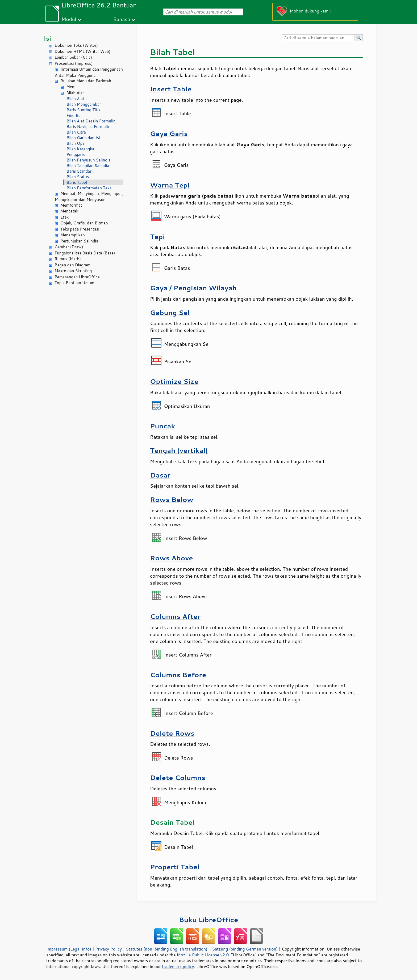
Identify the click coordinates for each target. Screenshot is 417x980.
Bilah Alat (75, 93)
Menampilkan (73, 235)
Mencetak (69, 211)
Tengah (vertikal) (179, 450)
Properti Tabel (175, 867)
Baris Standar (79, 171)
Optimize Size (174, 381)
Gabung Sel (170, 312)
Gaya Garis (169, 133)
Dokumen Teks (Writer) (76, 45)
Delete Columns (178, 777)
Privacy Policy (109, 949)
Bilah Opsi (76, 143)
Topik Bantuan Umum (74, 283)
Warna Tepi (170, 185)
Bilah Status (78, 177)
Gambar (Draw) (69, 247)
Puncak (163, 426)
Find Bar (74, 115)
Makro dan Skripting (73, 271)
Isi (47, 38)
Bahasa (121, 19)
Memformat (71, 205)
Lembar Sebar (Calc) (73, 57)
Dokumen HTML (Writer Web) (82, 51)
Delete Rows (172, 733)
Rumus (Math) (68, 259)
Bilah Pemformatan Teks (89, 188)
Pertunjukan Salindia (79, 241)
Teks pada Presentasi (80, 229)
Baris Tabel (77, 182)
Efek (64, 217)
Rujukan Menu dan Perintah (86, 81)
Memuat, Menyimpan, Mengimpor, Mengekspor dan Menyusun (89, 197)
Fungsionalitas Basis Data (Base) (85, 253)
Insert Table (171, 89)
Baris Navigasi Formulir (88, 127)
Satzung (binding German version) (245, 949)
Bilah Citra (76, 132)
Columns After (175, 616)
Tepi (157, 237)
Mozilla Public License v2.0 (203, 955)
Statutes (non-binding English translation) (166, 949)
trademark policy (178, 966)
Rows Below (172, 499)
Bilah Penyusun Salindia (88, 160)
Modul (69, 19)
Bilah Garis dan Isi (83, 138)
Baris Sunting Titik (84, 110)
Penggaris (76, 154)
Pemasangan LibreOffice (77, 277)
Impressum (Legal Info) (69, 949)
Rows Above (172, 558)
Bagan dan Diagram (72, 265)
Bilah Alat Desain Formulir (91, 121)
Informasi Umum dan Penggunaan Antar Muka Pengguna (89, 72)
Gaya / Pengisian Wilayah (193, 288)
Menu (71, 87)
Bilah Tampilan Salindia (88, 166)
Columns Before (178, 675)
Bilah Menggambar (84, 104)
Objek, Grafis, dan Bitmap (84, 223)
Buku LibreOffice (209, 920)
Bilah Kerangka (80, 149)
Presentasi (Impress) (74, 63)
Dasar (160, 475)
